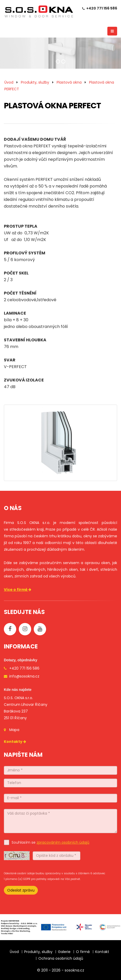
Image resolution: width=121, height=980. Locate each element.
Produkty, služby (35, 82)
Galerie (64, 952)
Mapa (14, 730)
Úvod (9, 82)
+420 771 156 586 (102, 8)
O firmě (83, 952)
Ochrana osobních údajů (61, 958)
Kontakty (15, 742)
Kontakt (102, 952)
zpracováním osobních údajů (63, 842)
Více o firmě (18, 590)
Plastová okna (69, 82)
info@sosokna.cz (24, 676)
